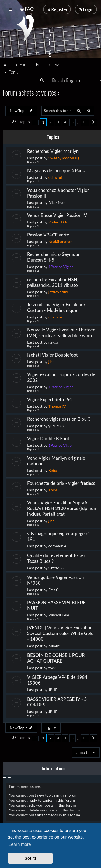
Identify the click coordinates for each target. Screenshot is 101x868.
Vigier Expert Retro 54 (50, 399)
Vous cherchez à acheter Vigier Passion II (58, 192)
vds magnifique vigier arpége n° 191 (59, 536)
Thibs (53, 489)
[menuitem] (27, 9)
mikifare (55, 316)
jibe (52, 361)
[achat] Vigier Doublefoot (53, 354)
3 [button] (58, 122)
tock (52, 667)
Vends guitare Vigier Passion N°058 (55, 580)
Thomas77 (57, 406)
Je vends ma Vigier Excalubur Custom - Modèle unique (56, 307)
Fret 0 (53, 589)
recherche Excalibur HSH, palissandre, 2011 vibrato (53, 282)
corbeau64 (58, 545)
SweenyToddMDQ (64, 157)
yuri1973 (56, 425)
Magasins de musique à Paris (56, 170)
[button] (35, 122)
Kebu (53, 470)
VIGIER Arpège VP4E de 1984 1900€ (57, 679)
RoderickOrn (59, 221)
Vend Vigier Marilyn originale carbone (56, 460)
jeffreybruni (58, 291)
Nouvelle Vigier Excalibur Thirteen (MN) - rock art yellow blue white (61, 332)
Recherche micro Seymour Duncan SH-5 (53, 257)
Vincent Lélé (59, 614)
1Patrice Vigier (61, 266)
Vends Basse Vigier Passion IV (57, 215)
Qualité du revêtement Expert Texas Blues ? (57, 558)
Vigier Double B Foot (48, 438)
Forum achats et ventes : (31, 92)
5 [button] (73, 122)
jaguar (54, 342)
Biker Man (57, 202)
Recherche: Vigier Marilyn (53, 151)
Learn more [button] (20, 844)
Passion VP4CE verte (49, 234)
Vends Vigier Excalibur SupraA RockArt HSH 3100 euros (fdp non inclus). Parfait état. (62, 508)
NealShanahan (60, 241)
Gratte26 (56, 567)
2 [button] (51, 122)
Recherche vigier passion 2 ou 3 (59, 418)
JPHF (53, 689)
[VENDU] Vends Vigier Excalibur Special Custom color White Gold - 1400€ (60, 633)
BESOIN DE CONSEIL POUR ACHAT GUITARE (56, 657)
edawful (55, 177)
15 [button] (85, 122)
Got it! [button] (30, 858)
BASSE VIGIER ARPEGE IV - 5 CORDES (57, 701)
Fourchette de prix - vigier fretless (61, 483)
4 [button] (65, 122)
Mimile (54, 645)
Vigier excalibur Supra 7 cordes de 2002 (61, 377)
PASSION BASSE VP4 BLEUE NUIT (56, 605)
